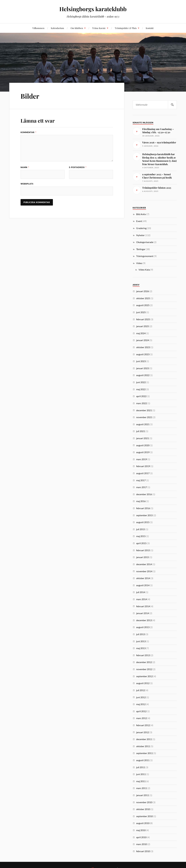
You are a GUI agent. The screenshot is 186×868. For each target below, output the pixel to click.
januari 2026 (143, 291)
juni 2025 (141, 312)
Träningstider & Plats (126, 28)
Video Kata (144, 270)
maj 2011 (141, 781)
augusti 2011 (143, 760)
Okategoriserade (145, 242)
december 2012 (144, 662)
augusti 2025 (143, 305)
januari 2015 (143, 557)
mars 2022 (142, 403)
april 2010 (141, 837)
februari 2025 (143, 319)
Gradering (141, 228)
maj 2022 (141, 389)
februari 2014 (143, 606)
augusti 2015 (143, 522)
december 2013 (144, 620)
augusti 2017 (143, 473)
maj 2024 (141, 333)
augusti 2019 (143, 452)
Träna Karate (99, 28)
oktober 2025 (143, 298)
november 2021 (144, 417)
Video (139, 263)
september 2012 (144, 676)
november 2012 (144, 669)
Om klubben (77, 28)
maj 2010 (141, 830)
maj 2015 (141, 536)
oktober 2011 (143, 746)
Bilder (30, 96)
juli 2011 (141, 767)
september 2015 (144, 515)
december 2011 (144, 739)
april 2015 (141, 543)
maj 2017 (141, 480)
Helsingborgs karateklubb (93, 9)
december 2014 (144, 564)
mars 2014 (142, 599)
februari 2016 (143, 508)
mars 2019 (142, 459)
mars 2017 (142, 487)
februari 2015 (143, 550)
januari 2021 (143, 438)
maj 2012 (141, 704)
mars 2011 (142, 788)
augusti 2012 (143, 683)
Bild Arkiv (141, 214)
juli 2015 (141, 529)
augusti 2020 (143, 445)
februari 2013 (143, 655)
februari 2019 (143, 466)
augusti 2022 (143, 375)
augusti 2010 (143, 823)
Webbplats (27, 184)
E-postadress (78, 167)
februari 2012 (143, 725)
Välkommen (38, 28)
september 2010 (144, 816)
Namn (25, 167)
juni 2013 (141, 641)
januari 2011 (143, 795)
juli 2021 (141, 431)
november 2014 (144, 571)
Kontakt (150, 28)
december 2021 (144, 410)
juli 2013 (141, 634)
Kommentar (28, 132)
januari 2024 (143, 340)
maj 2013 (141, 648)
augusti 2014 (143, 585)
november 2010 (144, 802)
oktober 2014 (143, 578)
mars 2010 (142, 844)
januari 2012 (143, 732)
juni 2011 (141, 774)
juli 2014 (141, 592)
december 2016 (144, 494)
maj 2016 (141, 501)
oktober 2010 (143, 809)
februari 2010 (143, 851)
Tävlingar (141, 249)
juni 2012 (141, 697)
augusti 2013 (143, 627)
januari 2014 (143, 613)
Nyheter (140, 235)
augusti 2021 (143, 424)
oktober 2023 (143, 347)
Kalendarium (57, 28)
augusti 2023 (143, 354)
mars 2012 (142, 718)
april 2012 (141, 711)
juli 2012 (141, 690)
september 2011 (144, 753)
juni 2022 (141, 382)
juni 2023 (141, 361)
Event (139, 221)
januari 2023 (143, 368)
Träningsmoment (145, 256)
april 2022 (141, 396)
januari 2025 (143, 326)
